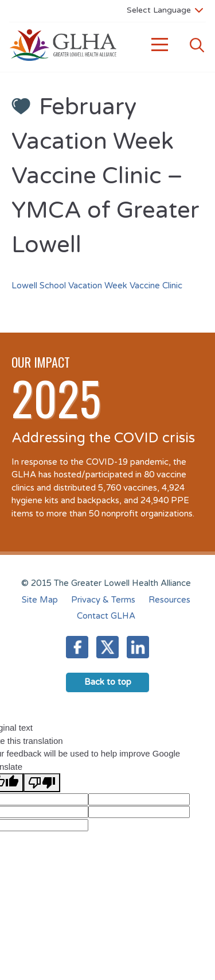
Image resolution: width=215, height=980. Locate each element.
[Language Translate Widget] (165, 10)
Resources (169, 600)
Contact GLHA (106, 616)
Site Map (40, 600)
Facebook (77, 647)
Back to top (108, 682)
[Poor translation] (42, 783)
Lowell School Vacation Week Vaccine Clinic (97, 285)
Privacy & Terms (103, 600)
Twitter (107, 647)
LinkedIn (138, 647)
